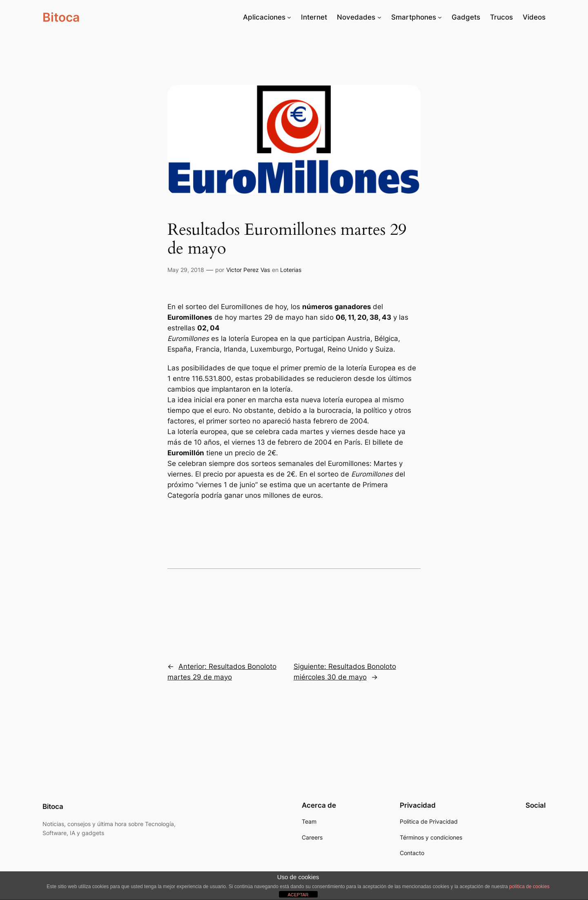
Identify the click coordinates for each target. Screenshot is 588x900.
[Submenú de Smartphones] (440, 17)
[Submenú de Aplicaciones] (289, 17)
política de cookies (529, 887)
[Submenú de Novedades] (379, 17)
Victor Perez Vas (248, 270)
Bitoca (61, 17)
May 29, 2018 (186, 270)
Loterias (291, 270)
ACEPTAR (298, 895)
